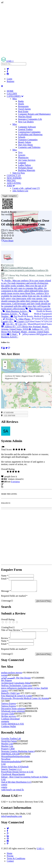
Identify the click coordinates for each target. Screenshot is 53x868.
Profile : (26, 295)
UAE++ (40, 852)
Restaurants (23, 106)
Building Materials (27, 170)
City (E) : (9, 324)
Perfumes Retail (25, 168)
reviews (15, 482)
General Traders (25, 129)
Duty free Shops (25, 145)
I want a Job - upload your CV (26, 188)
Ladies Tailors (25, 165)
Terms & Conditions (16, 862)
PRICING (11, 181)
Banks (21, 101)
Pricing (10, 859)
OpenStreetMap (45, 407)
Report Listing (10, 487)
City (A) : (21, 324)
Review (5, 642)
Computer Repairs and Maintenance (34, 114)
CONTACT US (14, 175)
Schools (22, 137)
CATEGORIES (15, 96)
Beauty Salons (25, 142)
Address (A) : (25, 332)
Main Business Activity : (15, 311)
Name (5, 576)
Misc (15, 99)
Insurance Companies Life (30, 119)
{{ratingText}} (8, 630)
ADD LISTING (14, 183)
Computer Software (27, 127)
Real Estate (23, 111)
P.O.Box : (9, 319)
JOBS (11, 186)
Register (11, 81)
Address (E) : (25, 328)
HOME (10, 91)
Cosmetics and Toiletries (29, 147)
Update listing (10, 484)
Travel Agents (24, 109)
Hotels (21, 104)
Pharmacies (23, 158)
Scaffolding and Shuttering (30, 134)
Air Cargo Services (27, 160)
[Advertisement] (26, 30)
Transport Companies (28, 140)
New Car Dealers (26, 122)
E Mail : (13, 334)
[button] (49, 375)
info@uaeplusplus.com (12, 820)
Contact (10, 864)
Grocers (22, 155)
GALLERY (12, 94)
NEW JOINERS (14, 178)
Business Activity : (16, 313)
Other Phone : (23, 319)
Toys (20, 152)
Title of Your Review (12, 632)
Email (5, 579)
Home (10, 857)
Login (9, 79)
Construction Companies (29, 132)
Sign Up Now (19, 173)
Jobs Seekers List (20, 191)
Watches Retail (25, 117)
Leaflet (32, 407)
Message (6, 593)
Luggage (22, 163)
